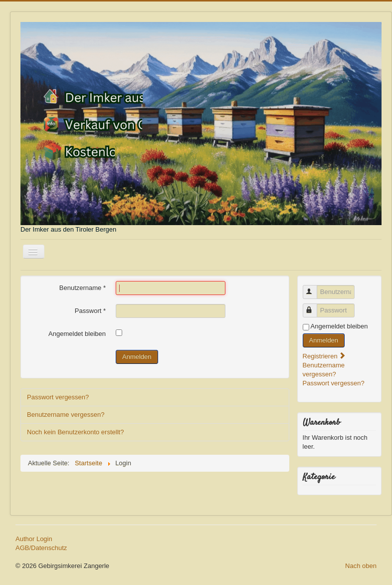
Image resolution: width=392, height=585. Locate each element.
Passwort (90, 311)
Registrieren (325, 356)
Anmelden (137, 357)
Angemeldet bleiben (77, 334)
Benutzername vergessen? (66, 415)
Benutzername (83, 288)
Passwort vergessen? (58, 397)
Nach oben (361, 566)
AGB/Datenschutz (41, 548)
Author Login (34, 539)
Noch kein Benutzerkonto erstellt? (75, 432)
